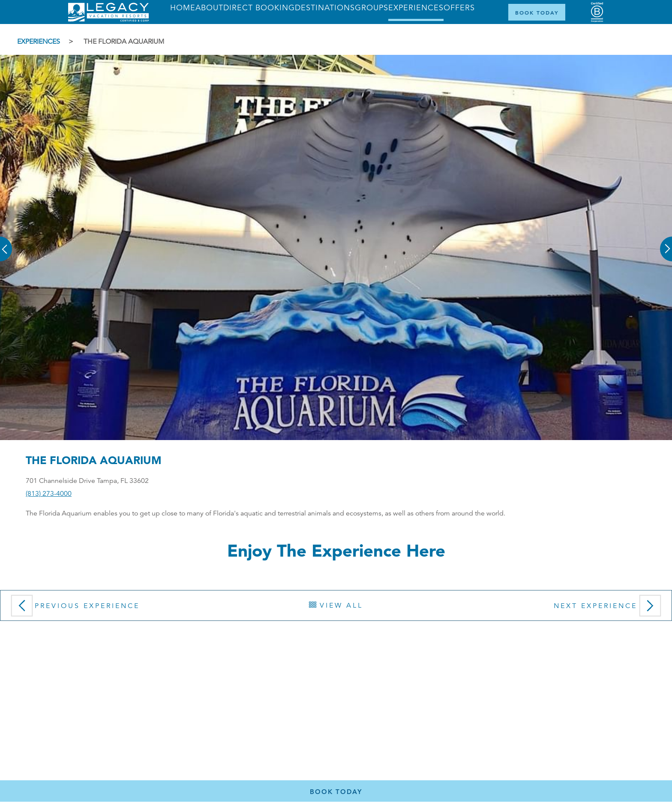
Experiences (39, 42)
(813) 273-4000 (49, 494)
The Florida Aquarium (124, 42)
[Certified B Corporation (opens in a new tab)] (597, 12)
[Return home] (108, 20)
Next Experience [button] (609, 608)
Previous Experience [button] (73, 608)
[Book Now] (537, 12)
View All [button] (336, 605)
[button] (6, 243)
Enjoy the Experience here (336, 550)
